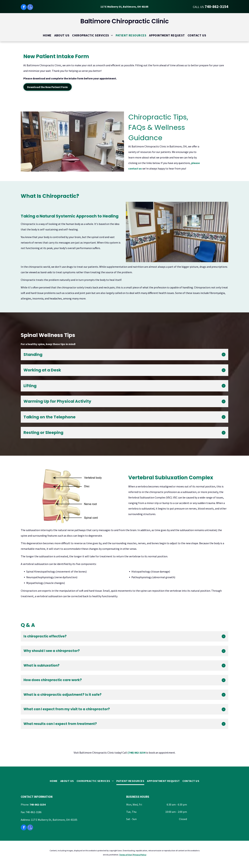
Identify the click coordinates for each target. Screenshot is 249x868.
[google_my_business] (30, 8)
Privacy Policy (140, 855)
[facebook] (24, 8)
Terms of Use (125, 855)
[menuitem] (47, 35)
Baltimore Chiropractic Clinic (125, 21)
